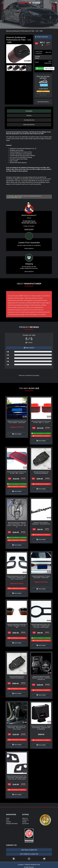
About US (25, 818)
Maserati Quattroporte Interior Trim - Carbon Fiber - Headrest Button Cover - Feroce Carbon (17, 578)
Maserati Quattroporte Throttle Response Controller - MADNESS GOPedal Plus (41, 678)
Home (8, 818)
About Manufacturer (29, 125)
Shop (8, 820)
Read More (29, 249)
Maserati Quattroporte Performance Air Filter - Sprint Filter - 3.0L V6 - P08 (17, 626)
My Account (25, 824)
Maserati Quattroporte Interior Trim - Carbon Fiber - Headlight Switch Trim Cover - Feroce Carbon (41, 626)
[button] (29, 54)
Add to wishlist (49, 68)
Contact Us (25, 820)
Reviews (29, 116)
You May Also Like (29, 120)
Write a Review (29, 348)
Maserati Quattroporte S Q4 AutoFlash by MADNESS (41, 473)
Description (29, 111)
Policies (24, 822)
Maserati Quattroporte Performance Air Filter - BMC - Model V (17, 473)
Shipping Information (12, 824)
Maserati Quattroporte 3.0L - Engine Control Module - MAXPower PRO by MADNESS (41, 728)
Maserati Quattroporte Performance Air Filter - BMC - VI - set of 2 (41, 422)
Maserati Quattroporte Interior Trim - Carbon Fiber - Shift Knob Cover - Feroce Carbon (17, 728)
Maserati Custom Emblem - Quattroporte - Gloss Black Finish (41, 523)
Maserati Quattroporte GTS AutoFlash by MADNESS (17, 677)
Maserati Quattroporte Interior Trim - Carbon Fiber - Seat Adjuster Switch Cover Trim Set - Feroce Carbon (17, 778)
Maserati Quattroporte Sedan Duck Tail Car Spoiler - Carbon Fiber (17, 422)
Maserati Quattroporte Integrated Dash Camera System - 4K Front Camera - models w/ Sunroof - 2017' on (17, 525)
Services (9, 822)
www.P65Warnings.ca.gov (14, 197)
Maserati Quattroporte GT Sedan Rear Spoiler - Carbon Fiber (41, 577)
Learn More (44, 85)
